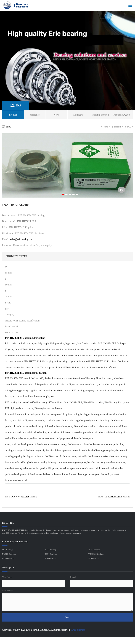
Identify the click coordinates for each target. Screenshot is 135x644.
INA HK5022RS (114, 497)
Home (105, 127)
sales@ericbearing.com (22, 239)
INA (129, 127)
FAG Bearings (51, 550)
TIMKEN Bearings (96, 554)
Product (117, 127)
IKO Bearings (51, 558)
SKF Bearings (8, 550)
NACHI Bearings (9, 554)
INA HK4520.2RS (20, 497)
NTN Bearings (51, 554)
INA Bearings (94, 558)
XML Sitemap (78, 630)
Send (67, 617)
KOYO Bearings (9, 558)
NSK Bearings (94, 550)
